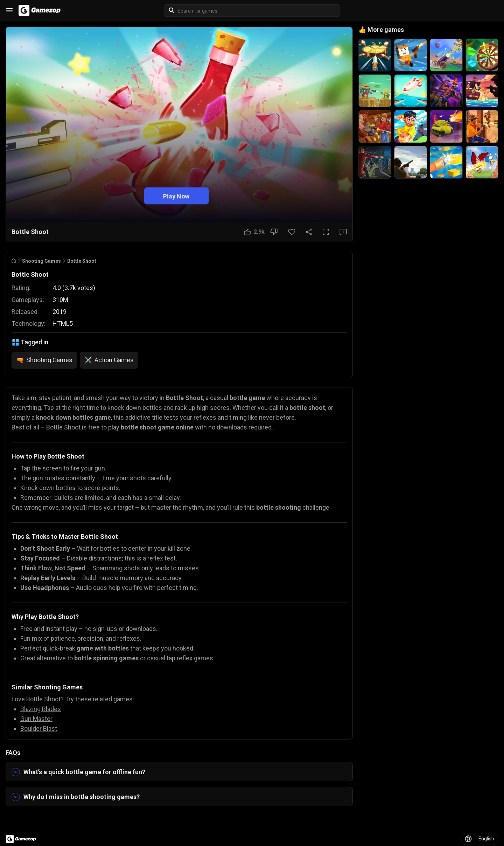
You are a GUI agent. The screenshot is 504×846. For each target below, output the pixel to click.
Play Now (176, 196)
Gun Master (36, 719)
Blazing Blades (41, 709)
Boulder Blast (39, 728)
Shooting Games (41, 261)
